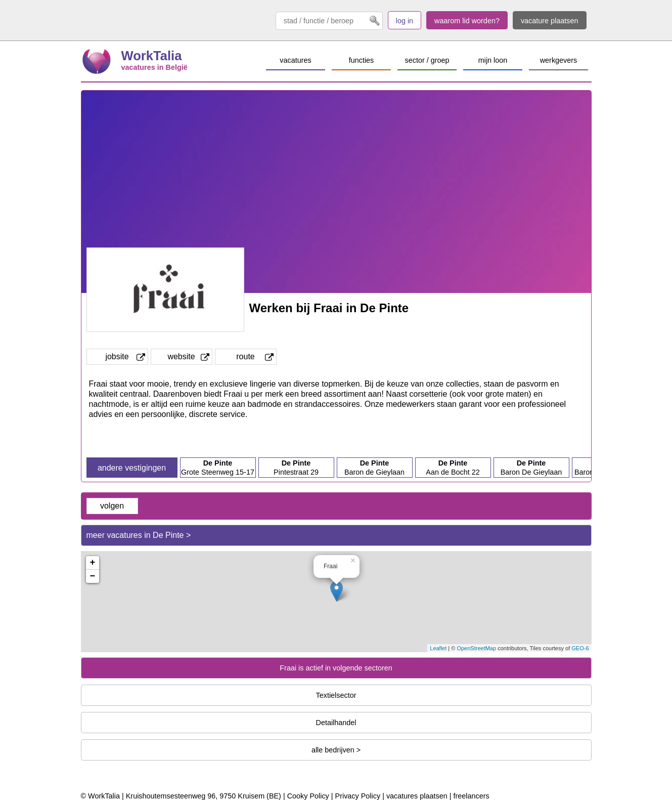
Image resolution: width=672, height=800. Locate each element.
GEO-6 (580, 648)
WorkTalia (152, 56)
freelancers (471, 796)
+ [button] (93, 563)
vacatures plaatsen (417, 796)
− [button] (93, 576)
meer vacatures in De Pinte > (139, 535)
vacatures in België (154, 67)
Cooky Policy (308, 796)
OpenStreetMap (476, 648)
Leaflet (438, 648)
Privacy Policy (358, 796)
